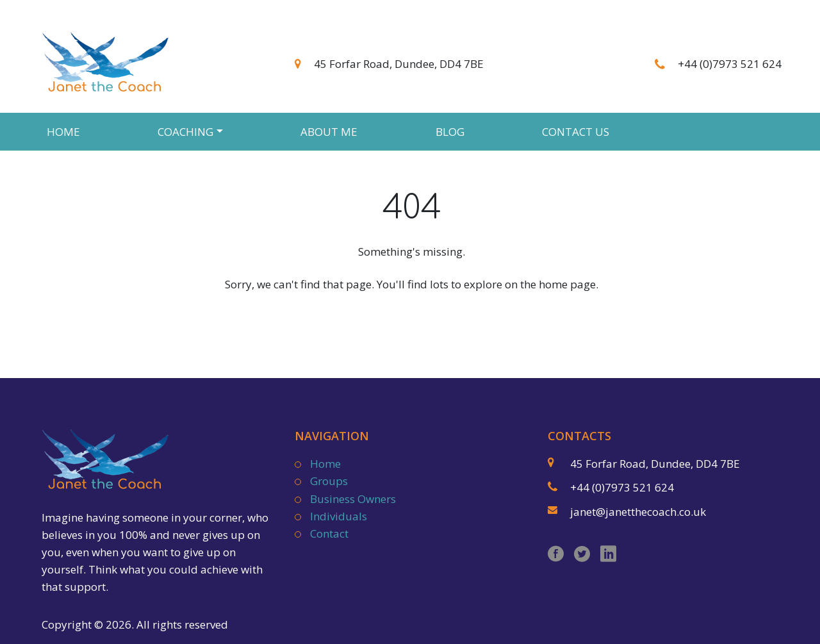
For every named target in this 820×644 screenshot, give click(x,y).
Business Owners (353, 499)
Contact (329, 533)
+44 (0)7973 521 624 (730, 64)
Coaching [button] (185, 132)
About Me (329, 132)
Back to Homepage (412, 316)
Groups (329, 481)
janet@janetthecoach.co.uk (638, 512)
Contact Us (576, 132)
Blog (450, 132)
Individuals (339, 516)
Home (63, 132)
